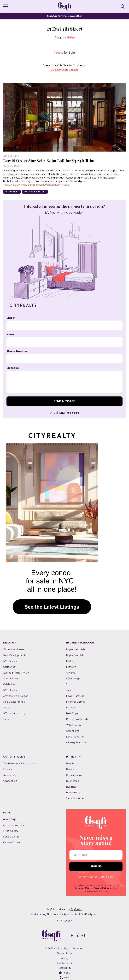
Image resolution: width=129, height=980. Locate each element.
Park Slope (72, 713)
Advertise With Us (13, 825)
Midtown (71, 667)
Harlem (70, 661)
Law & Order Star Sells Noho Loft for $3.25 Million (49, 161)
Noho (71, 37)
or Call (64, 413)
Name (11, 335)
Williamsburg (73, 725)
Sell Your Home (75, 798)
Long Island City (75, 737)
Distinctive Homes (35, 192)
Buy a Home (73, 793)
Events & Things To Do (16, 673)
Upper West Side (76, 649)
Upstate (8, 769)
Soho (69, 684)
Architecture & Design (16, 696)
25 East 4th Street (64, 70)
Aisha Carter (14, 166)
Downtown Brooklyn (78, 719)
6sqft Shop (9, 667)
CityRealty (76, 909)
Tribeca (70, 690)
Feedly (64, 973)
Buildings (71, 787)
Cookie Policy (64, 963)
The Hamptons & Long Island (20, 764)
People (70, 764)
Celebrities (12, 192)
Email (11, 318)
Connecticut (10, 781)
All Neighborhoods (77, 743)
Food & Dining (11, 679)
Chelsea (71, 673)
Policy (7, 708)
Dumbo (70, 708)
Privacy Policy (101, 888)
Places (70, 769)
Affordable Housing (14, 713)
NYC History (10, 690)
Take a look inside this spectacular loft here (36, 185)
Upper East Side (75, 655)
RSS (64, 978)
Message (13, 368)
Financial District (75, 702)
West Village (73, 679)
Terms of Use (82, 888)
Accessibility (64, 968)
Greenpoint (73, 731)
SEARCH (123, 6)
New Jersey (10, 775)
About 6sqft (10, 819)
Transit (7, 719)
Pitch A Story (11, 831)
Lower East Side (75, 696)
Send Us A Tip (11, 837)
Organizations (74, 775)
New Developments (15, 655)
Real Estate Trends (14, 702)
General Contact (12, 843)
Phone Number (17, 351)
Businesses (72, 781)
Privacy (65, 958)
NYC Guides (10, 661)
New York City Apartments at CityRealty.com (73, 914)
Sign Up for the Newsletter (64, 16)
